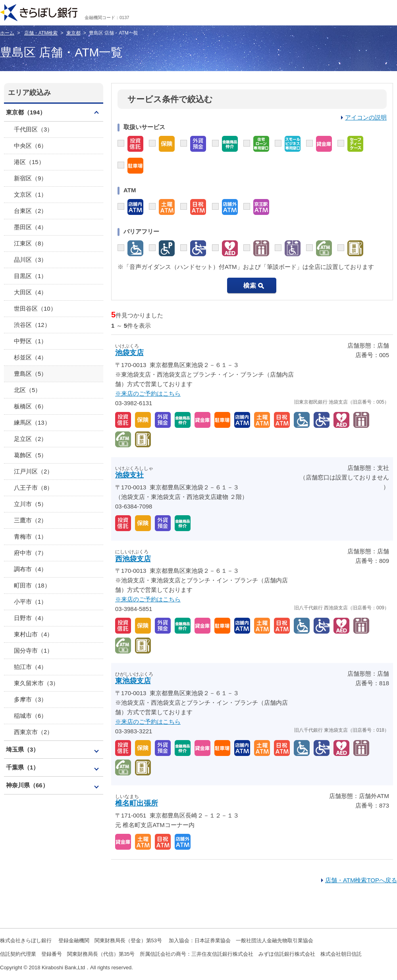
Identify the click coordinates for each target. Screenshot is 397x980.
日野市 (30, 618)
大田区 (30, 292)
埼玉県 (22, 749)
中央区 (30, 146)
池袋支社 (129, 475)
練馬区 (32, 422)
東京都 (73, 33)
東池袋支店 (133, 681)
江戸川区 (33, 471)
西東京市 (33, 732)
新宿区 (30, 178)
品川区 (30, 260)
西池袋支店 (133, 559)
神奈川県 (27, 785)
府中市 (30, 553)
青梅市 (30, 536)
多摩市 (30, 699)
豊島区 (30, 374)
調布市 (30, 569)
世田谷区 (35, 308)
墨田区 (30, 227)
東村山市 (33, 634)
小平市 (30, 602)
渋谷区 (32, 325)
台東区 (30, 211)
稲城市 (30, 716)
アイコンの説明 (366, 117)
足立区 (30, 439)
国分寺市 (33, 650)
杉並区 (30, 357)
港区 (29, 162)
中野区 (30, 341)
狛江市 (30, 667)
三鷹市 (30, 520)
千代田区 (33, 129)
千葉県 (22, 767)
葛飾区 (30, 455)
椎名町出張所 (137, 803)
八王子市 (33, 488)
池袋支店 (129, 353)
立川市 (30, 504)
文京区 (30, 194)
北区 (27, 390)
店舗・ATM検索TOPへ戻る (361, 880)
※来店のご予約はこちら (148, 393)
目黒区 (30, 276)
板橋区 (30, 406)
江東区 (30, 243)
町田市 (32, 585)
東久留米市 (36, 683)
